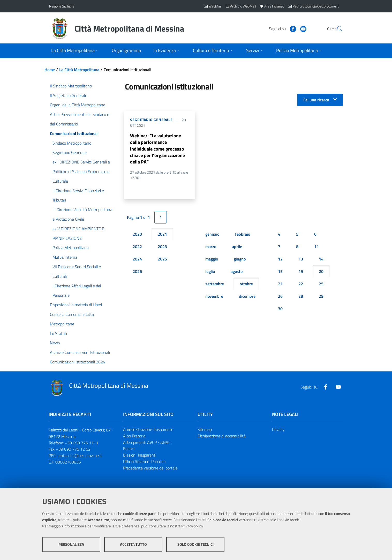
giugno (240, 260)
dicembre (247, 297)
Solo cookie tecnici (195, 545)
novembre (214, 297)
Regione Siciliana (62, 6)
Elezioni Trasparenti (140, 455)
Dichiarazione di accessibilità (222, 436)
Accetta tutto (133, 545)
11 (316, 247)
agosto (237, 272)
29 (321, 297)
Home (50, 70)
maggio (212, 260)
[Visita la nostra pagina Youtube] (291, 28)
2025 (162, 260)
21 (280, 285)
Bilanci (129, 449)
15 (280, 272)
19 (301, 272)
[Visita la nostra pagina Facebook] (281, 28)
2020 (137, 235)
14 (321, 260)
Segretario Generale (151, 120)
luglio (210, 272)
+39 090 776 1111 (82, 443)
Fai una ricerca (316, 100)
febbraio (243, 235)
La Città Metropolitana (79, 70)
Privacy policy (192, 526)
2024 (137, 260)
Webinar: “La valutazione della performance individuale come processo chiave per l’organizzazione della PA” (157, 149)
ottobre (246, 285)
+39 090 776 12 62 (73, 449)
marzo (211, 247)
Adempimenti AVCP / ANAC (147, 442)
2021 (162, 235)
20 (321, 272)
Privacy (278, 429)
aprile (237, 247)
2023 (162, 247)
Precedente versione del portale (150, 468)
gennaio (212, 235)
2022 (137, 247)
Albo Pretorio (134, 436)
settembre (215, 285)
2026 (137, 272)
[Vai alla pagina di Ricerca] (337, 29)
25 (321, 285)
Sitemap (205, 429)
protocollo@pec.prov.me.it (80, 456)
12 (280, 260)
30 (280, 309)
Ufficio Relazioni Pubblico (144, 461)
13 (301, 260)
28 (301, 297)
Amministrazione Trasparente (148, 429)
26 (280, 297)
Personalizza (71, 545)
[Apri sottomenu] (75, 51)
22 (301, 285)
